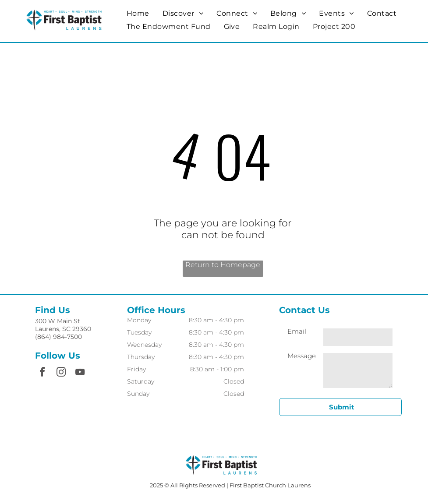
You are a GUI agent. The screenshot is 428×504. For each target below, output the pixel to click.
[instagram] (61, 373)
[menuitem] (138, 13)
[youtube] (80, 373)
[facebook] (42, 373)
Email (297, 331)
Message (302, 356)
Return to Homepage (223, 265)
